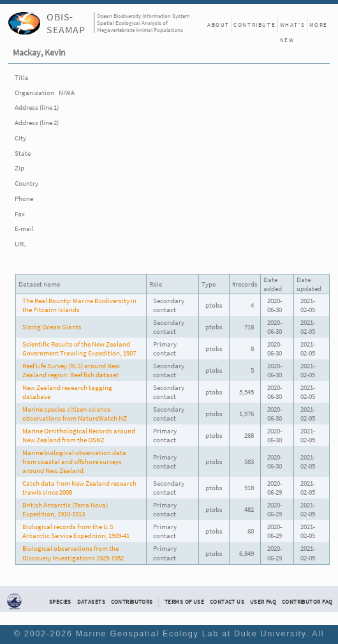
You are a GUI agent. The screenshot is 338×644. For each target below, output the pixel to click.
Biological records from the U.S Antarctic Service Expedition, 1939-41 (76, 531)
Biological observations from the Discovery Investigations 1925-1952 (73, 553)
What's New (293, 27)
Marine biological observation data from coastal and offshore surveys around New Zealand (74, 461)
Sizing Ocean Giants (52, 327)
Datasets (91, 602)
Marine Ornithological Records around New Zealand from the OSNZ (79, 435)
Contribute (254, 25)
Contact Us (227, 602)
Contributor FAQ (307, 602)
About (218, 25)
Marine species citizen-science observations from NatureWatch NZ (75, 414)
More (319, 25)
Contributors (132, 602)
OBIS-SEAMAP (66, 23)
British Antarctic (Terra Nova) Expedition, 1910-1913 (65, 509)
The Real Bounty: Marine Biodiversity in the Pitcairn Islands (79, 305)
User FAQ (263, 602)
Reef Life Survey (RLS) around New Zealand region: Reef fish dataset (71, 370)
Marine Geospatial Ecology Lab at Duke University (191, 633)
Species (60, 602)
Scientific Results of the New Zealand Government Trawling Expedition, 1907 (79, 348)
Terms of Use (184, 602)
